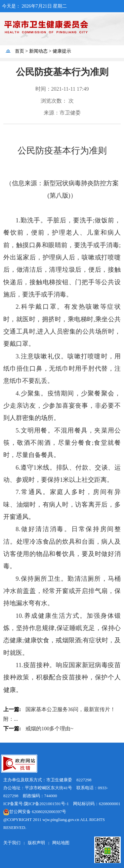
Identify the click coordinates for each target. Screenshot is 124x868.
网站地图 (61, 843)
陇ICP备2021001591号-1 (46, 804)
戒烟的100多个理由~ (49, 729)
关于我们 (12, 843)
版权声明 (36, 843)
